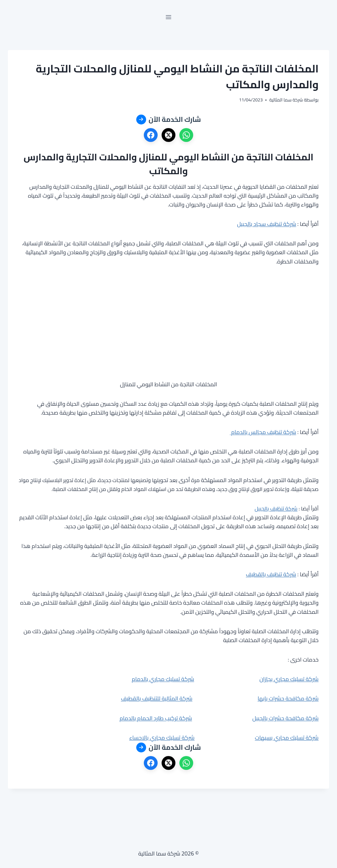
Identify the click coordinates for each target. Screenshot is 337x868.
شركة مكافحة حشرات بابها (288, 698)
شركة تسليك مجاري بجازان (289, 679)
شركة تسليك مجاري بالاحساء (162, 738)
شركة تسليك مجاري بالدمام (163, 679)
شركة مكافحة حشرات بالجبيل (285, 718)
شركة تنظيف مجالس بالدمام (263, 432)
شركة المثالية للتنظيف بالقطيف (156, 698)
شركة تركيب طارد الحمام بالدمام (156, 718)
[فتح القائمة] (169, 17)
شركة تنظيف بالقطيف (271, 574)
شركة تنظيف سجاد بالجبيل (267, 224)
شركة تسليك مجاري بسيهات (287, 738)
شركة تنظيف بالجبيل (276, 508)
